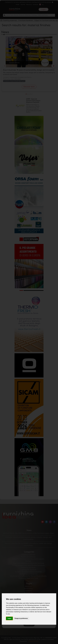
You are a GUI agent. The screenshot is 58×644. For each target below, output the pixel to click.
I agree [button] (9, 618)
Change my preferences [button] (21, 618)
